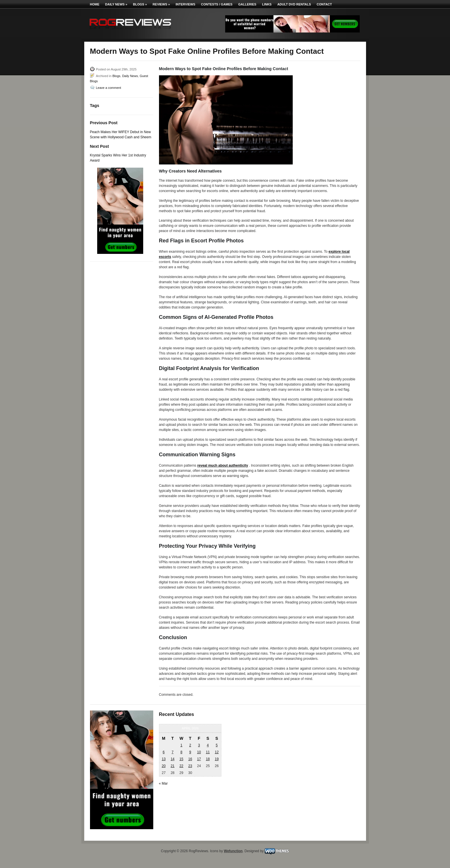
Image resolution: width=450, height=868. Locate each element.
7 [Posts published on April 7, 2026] (173, 752)
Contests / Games (217, 4)
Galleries (247, 4)
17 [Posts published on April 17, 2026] (199, 759)
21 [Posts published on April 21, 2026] (172, 766)
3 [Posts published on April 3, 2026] (199, 745)
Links (267, 4)
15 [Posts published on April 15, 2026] (181, 759)
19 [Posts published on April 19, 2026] (217, 759)
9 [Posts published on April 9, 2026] (190, 752)
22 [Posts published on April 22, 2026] (181, 766)
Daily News (116, 4)
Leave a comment (109, 88)
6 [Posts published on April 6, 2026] (164, 752)
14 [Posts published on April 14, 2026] (172, 759)
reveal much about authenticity (223, 465)
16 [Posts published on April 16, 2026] (190, 759)
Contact (324, 4)
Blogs (140, 4)
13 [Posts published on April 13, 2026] (163, 759)
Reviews (161, 4)
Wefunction (233, 851)
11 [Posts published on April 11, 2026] (208, 752)
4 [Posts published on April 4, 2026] (208, 745)
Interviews (185, 4)
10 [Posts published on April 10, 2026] (199, 752)
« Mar (163, 783)
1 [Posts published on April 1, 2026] (181, 745)
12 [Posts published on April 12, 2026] (217, 752)
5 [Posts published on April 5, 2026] (217, 745)
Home (95, 4)
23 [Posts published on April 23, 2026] (190, 766)
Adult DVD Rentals (294, 4)
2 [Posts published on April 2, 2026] (190, 745)
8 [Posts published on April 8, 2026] (181, 752)
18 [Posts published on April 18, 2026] (208, 759)
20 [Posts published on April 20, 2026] (163, 766)
